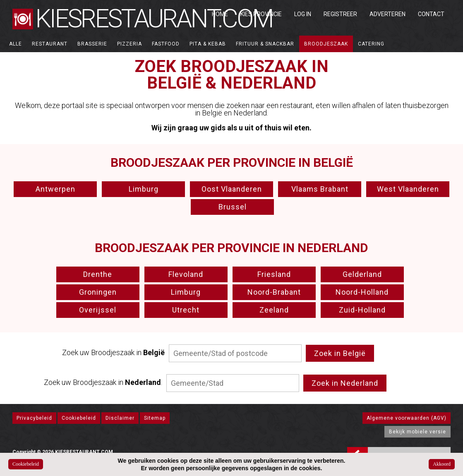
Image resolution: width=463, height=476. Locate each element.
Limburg (144, 189)
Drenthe (98, 274)
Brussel (233, 207)
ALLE (16, 44)
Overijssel (98, 310)
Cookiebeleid (79, 418)
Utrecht (186, 310)
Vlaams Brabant (320, 189)
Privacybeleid (34, 418)
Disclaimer (120, 418)
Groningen (98, 292)
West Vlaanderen (408, 189)
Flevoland (186, 274)
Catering (371, 44)
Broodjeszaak (326, 44)
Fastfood (166, 44)
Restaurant (50, 44)
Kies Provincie (261, 14)
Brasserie (92, 44)
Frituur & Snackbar (265, 44)
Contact (431, 14)
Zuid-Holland (362, 310)
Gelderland (362, 274)
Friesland (274, 274)
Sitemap (155, 418)
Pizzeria (130, 44)
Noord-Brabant (274, 292)
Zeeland (274, 310)
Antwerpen (55, 189)
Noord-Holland (362, 292)
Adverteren (387, 14)
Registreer (340, 14)
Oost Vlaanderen (232, 189)
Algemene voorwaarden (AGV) (407, 418)
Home (220, 14)
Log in (303, 14)
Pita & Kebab (208, 44)
